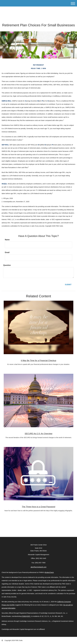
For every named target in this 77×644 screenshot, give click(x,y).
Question (7, 265)
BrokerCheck (49, 572)
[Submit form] (68, 285)
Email (7, 252)
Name (7, 240)
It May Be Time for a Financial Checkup (38, 360)
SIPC (29, 616)
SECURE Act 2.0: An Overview (38, 434)
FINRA (24, 616)
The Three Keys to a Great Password (38, 507)
